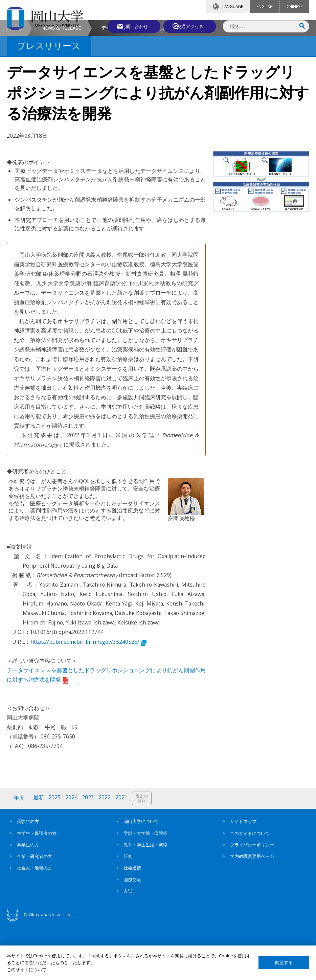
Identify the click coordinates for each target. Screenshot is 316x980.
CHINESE (295, 6)
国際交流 (132, 936)
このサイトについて (250, 889)
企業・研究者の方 (35, 913)
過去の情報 (143, 855)
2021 (123, 855)
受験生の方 (28, 878)
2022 (106, 855)
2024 (72, 855)
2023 (89, 855)
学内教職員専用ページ (252, 913)
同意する (284, 963)
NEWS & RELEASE (61, 85)
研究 (128, 913)
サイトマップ (243, 878)
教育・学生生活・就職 (145, 901)
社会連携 (132, 924)
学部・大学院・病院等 (145, 889)
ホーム (14, 85)
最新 (39, 855)
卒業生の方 (28, 901)
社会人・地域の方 (35, 924)
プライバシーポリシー (252, 901)
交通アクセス (191, 26)
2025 (55, 855)
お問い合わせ (131, 26)
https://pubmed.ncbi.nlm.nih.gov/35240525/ (88, 699)
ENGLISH (265, 6)
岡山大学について (141, 878)
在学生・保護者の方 (37, 889)
